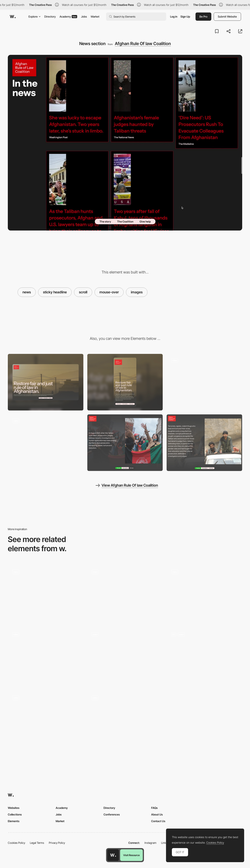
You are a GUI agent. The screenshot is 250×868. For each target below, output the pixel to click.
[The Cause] (204, 443)
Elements (14, 821)
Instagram (150, 843)
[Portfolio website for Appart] (46, 656)
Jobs (84, 16)
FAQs (154, 808)
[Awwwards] (13, 17)
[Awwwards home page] (113, 855)
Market (95, 16)
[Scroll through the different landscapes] (125, 594)
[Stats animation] (46, 443)
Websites (14, 808)
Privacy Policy (57, 843)
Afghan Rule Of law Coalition (143, 44)
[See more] (46, 594)
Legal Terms (37, 843)
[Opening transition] (204, 382)
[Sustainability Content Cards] (204, 594)
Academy (68, 16)
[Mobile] (125, 382)
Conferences (112, 814)
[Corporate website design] (46, 720)
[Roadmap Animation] (204, 656)
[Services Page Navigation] (125, 657)
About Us (157, 814)
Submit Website (227, 16)
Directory (50, 16)
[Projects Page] (125, 720)
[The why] (125, 443)
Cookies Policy (17, 843)
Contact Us (158, 821)
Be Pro (203, 16)
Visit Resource (131, 855)
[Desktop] (46, 382)
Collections (15, 814)
